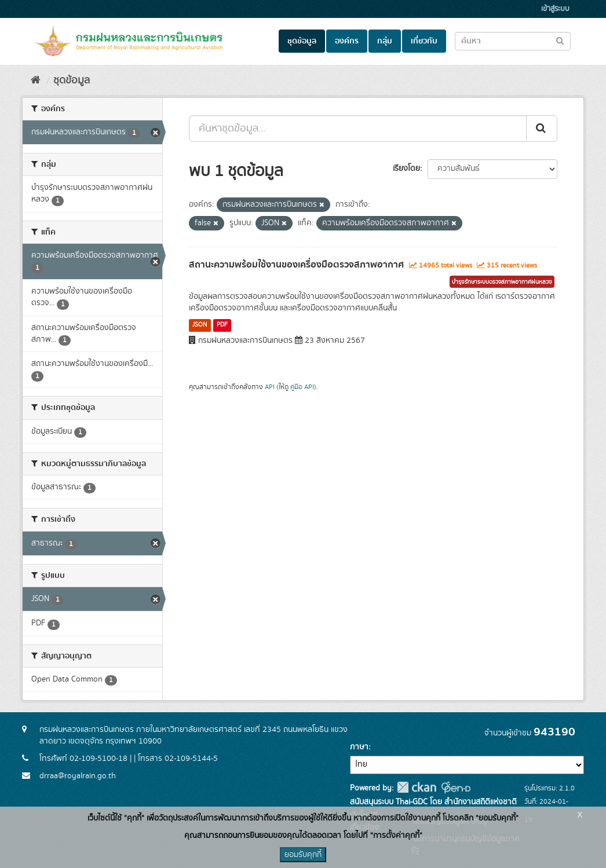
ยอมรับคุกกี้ (303, 855)
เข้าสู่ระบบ (555, 9)
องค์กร (347, 41)
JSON (200, 325)
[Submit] (542, 129)
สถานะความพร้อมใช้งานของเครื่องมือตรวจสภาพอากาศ (296, 265)
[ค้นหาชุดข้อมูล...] (358, 129)
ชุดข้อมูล (302, 41)
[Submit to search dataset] (560, 40)
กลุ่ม (385, 41)
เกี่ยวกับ (424, 41)
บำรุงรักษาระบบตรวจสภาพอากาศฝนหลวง (502, 282)
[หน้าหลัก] (36, 80)
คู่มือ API (302, 387)
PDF (222, 325)
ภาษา (359, 747)
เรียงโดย (406, 169)
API (270, 387)
